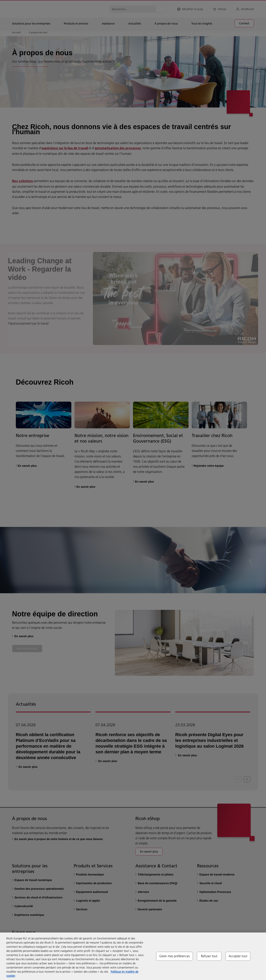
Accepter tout (238, 956)
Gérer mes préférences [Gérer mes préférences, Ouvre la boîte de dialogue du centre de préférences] (175, 956)
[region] (133, 956)
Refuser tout (209, 956)
